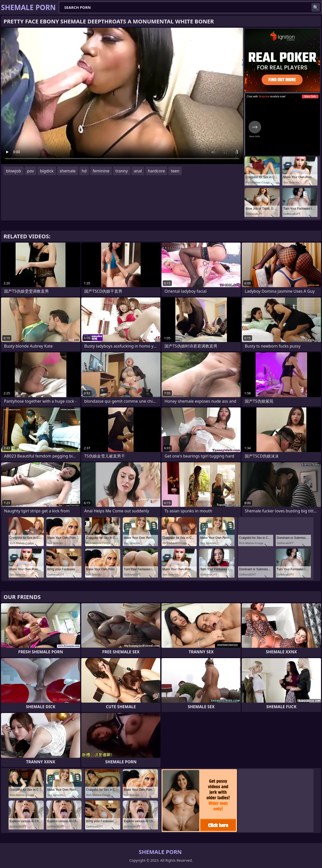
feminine (101, 171)
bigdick (47, 171)
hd (84, 171)
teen (175, 171)
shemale (68, 171)
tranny (122, 171)
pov (31, 171)
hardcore (156, 171)
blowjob (14, 171)
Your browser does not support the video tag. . (122, 96)
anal (138, 171)
